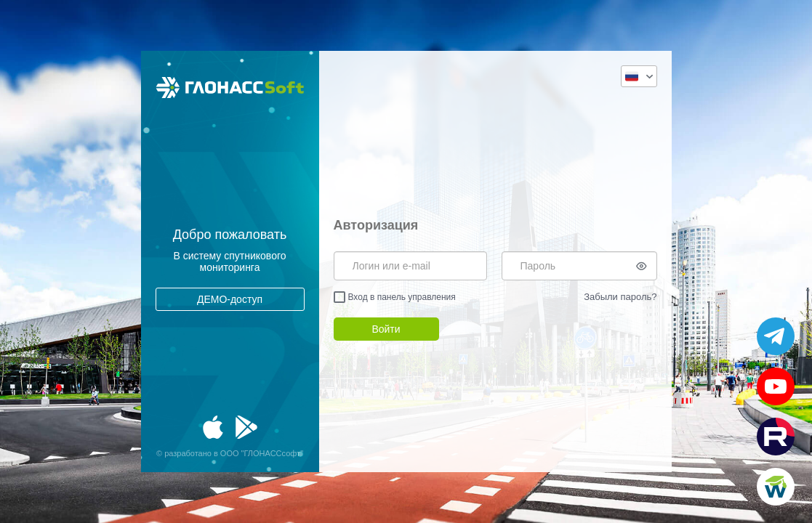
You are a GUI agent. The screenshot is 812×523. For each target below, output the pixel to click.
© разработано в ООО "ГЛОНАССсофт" (230, 453)
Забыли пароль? (620, 297)
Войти (386, 329)
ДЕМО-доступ (230, 299)
